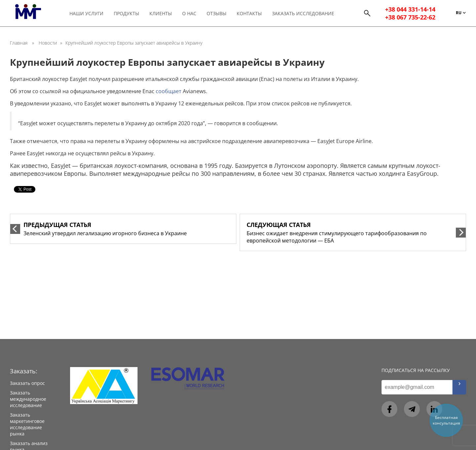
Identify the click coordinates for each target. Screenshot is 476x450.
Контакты (249, 13)
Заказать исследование (303, 13)
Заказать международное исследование (28, 399)
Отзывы (217, 13)
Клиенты (161, 13)
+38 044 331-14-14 (410, 9)
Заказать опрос (27, 383)
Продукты (126, 13)
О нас (189, 13)
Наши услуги (86, 13)
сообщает (169, 91)
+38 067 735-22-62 (410, 17)
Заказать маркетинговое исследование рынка (27, 424)
